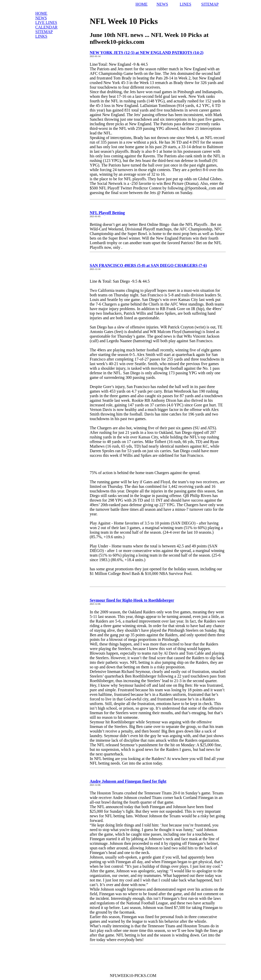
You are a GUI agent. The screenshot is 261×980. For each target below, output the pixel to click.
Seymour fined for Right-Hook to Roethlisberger (132, 600)
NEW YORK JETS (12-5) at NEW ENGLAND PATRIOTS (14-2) (147, 53)
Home (41, 13)
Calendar (47, 27)
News (41, 18)
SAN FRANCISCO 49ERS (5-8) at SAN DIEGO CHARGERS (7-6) (148, 265)
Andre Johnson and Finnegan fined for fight (128, 781)
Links (41, 36)
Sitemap (44, 32)
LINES (185, 4)
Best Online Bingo (155, 224)
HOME (142, 4)
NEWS (162, 4)
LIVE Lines (46, 23)
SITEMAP (210, 4)
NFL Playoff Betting (107, 213)
